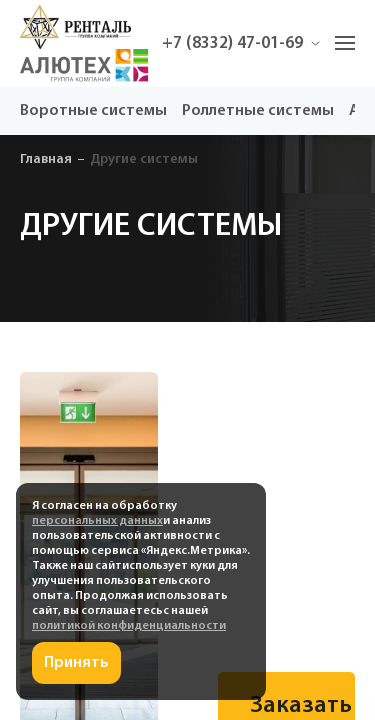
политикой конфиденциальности (129, 626)
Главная (46, 159)
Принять (76, 663)
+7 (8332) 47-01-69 (241, 43)
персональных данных (97, 521)
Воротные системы (93, 111)
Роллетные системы (258, 111)
